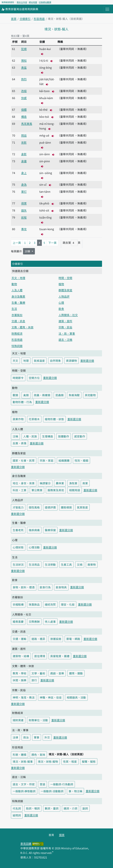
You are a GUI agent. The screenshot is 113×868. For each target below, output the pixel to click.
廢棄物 (92, 564)
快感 (24, 98)
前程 (24, 217)
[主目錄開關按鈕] (107, 9)
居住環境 (40, 656)
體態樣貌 (66, 507)
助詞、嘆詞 (33, 808)
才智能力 (18, 507)
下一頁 (52, 243)
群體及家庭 (65, 290)
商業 (85, 483)
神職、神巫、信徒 (51, 697)
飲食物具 (61, 587)
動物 (14, 284)
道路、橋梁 (38, 639)
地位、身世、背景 (24, 483)
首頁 (14, 19)
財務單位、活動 (38, 720)
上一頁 (17, 243)
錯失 (24, 210)
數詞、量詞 (52, 808)
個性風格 (34, 507)
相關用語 (75, 490)
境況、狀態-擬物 (48, 761)
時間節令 (18, 378)
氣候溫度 (39, 361)
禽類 (26, 395)
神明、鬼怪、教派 (24, 697)
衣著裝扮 (17, 315)
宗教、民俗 (65, 327)
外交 (47, 737)
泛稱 (15, 436)
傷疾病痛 (34, 530)
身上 (24, 173)
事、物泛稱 (75, 791)
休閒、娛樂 (20, 680)
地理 (26, 361)
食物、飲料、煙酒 (24, 587)
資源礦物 (71, 361)
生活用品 (34, 564)
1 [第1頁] (25, 243)
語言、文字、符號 (24, 784)
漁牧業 (73, 483)
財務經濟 (17, 333)
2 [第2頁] (30, 243)
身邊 (24, 161)
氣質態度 (82, 507)
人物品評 (64, 296)
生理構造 (48, 436)
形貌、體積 (20, 755)
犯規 (24, 49)
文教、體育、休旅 (22, 327)
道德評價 (50, 507)
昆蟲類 (60, 395)
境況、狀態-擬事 (23, 761)
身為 (24, 184)
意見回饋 (26, 844)
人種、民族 (30, 436)
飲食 (61, 309)
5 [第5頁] (44, 243)
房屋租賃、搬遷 (60, 656)
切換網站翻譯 (45, 2)
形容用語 (39, 19)
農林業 (60, 483)
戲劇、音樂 (57, 673)
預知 (24, 60)
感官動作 (80, 436)
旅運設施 (56, 639)
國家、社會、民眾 (24, 460)
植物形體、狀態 (54, 419)
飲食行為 (45, 587)
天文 (15, 361)
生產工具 (66, 564)
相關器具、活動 (76, 697)
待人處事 (50, 622)
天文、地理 (18, 278)
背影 (24, 142)
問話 (24, 135)
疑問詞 (17, 815)
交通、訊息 (18, 321)
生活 (14, 309)
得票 (24, 203)
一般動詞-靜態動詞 (24, 791)
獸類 (15, 395)
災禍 (80, 564)
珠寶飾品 (34, 604)
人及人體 (17, 290)
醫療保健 (50, 530)
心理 (61, 302)
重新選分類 (87, 361)
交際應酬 (34, 622)
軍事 (37, 737)
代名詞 (17, 808)
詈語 (42, 784)
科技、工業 (20, 490)
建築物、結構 (21, 656)
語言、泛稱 (65, 340)
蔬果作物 (18, 419)
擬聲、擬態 (89, 761)
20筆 (28, 251)
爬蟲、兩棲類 (42, 395)
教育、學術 (20, 673)
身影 (24, 154)
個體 (24, 110)
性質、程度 (70, 761)
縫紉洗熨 (50, 604)
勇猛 (24, 67)
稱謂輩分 (45, 483)
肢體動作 (64, 436)
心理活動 (34, 547)
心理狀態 (18, 547)
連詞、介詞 (70, 808)
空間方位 (34, 378)
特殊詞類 (17, 346)
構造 (24, 117)
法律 (15, 737)
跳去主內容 (22, 2)
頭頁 (62, 835)
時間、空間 (65, 278)
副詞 (85, 808)
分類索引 (25, 19)
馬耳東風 (27, 124)
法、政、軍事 (67, 333)
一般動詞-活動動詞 (52, 791)
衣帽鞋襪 (18, 604)
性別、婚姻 (81, 460)
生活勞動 (50, 564)
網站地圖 (33, 2)
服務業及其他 (56, 490)
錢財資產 (18, 720)
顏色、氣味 (38, 755)
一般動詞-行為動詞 (62, 784)
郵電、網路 (73, 639)
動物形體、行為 (22, 402)
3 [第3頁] (35, 243)
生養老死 (18, 530)
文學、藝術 (38, 673)
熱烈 (24, 79)
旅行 (34, 680)
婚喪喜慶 (18, 622)
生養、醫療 (18, 302)
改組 (24, 91)
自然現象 (55, 361)
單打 (24, 192)
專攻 (24, 229)
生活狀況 (18, 564)
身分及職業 (18, 296)
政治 (26, 737)
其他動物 (90, 395)
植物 (61, 284)
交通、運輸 (20, 639)
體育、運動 (76, 673)
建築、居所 (65, 321)
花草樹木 (34, 419)
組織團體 (64, 460)
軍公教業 (37, 490)
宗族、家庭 (47, 460)
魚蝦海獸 (74, 395)
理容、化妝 (68, 604)
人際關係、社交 (68, 315)
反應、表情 (20, 443)
